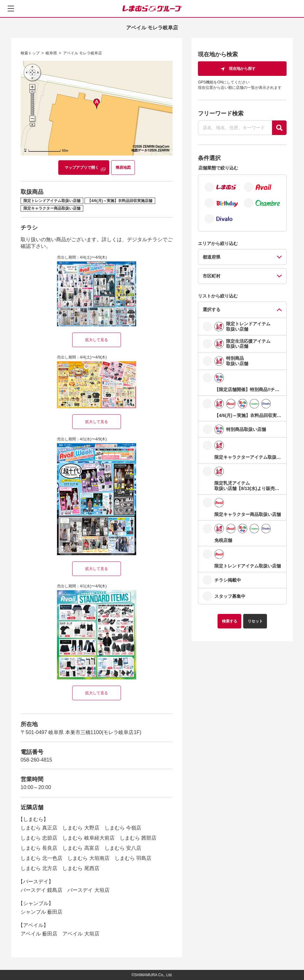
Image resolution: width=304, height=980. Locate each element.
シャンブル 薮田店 (41, 912)
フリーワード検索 (221, 113)
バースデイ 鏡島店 (41, 890)
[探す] (279, 128)
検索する (230, 621)
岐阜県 (51, 53)
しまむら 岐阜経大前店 (88, 838)
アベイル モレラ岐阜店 (82, 53)
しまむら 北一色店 (41, 858)
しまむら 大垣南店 (88, 858)
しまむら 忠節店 (39, 838)
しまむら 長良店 (39, 848)
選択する (212, 309)
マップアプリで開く (82, 168)
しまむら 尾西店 (81, 868)
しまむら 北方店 (39, 868)
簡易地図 (123, 168)
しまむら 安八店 (123, 848)
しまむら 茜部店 (138, 838)
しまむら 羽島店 (133, 858)
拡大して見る (97, 340)
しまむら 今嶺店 (123, 828)
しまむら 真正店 (39, 828)
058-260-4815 (36, 760)
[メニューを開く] (11, 9)
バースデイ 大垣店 (88, 890)
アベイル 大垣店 (81, 934)
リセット (255, 621)
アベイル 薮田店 (39, 934)
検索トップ (30, 53)
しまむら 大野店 (81, 828)
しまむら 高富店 (81, 848)
